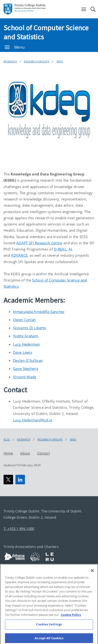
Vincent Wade (25, 377)
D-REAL (60, 249)
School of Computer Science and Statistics (46, 32)
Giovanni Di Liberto (30, 328)
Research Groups (37, 61)
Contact (44, 453)
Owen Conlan (24, 320)
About (25, 453)
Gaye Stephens (26, 368)
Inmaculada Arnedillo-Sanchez (39, 312)
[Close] (92, 575)
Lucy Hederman (26, 344)
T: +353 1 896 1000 (19, 529)
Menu (15, 47)
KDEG (60, 61)
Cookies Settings (49, 628)
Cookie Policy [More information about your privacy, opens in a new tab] (71, 619)
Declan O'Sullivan (28, 360)
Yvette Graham (26, 336)
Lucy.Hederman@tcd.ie (33, 420)
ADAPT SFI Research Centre (39, 243)
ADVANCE (19, 255)
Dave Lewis (23, 352)
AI (70, 249)
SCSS (7, 440)
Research (10, 61)
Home (8, 453)
